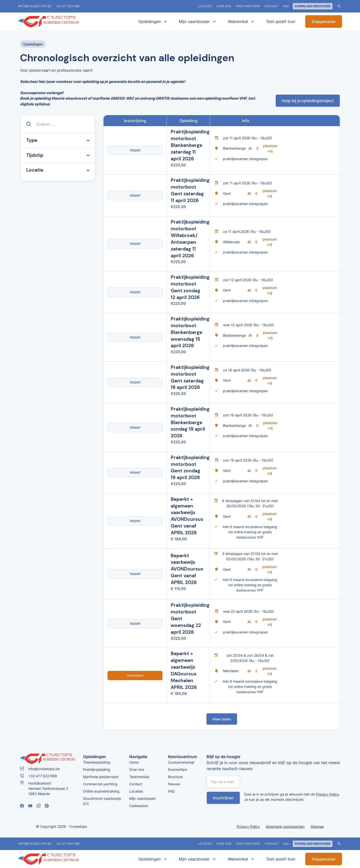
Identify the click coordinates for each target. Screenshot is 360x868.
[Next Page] (222, 719)
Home (134, 762)
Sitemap (317, 826)
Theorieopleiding (97, 762)
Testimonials (139, 777)
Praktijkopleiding (97, 769)
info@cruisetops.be (35, 6)
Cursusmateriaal (181, 762)
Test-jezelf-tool (281, 21)
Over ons (224, 6)
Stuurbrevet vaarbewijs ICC (102, 801)
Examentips (177, 769)
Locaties (136, 791)
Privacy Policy (327, 794)
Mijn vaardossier (142, 798)
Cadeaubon (139, 806)
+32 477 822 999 (67, 6)
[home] (55, 22)
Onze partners (248, 6)
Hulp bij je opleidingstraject (308, 101)
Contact (272, 6)
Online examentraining (101, 791)
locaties (205, 6)
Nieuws (174, 784)
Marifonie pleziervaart (101, 777)
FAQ (286, 6)
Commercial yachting (100, 784)
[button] (151, 21)
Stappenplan (324, 21)
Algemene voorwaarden (285, 826)
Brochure (175, 777)
